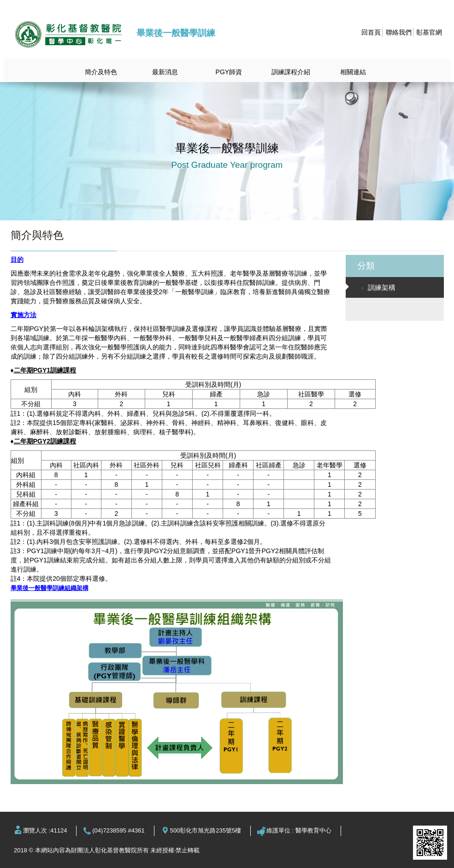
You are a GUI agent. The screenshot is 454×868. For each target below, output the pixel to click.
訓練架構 (379, 287)
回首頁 (371, 32)
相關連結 (353, 72)
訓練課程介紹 (291, 72)
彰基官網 (429, 32)
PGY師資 (229, 72)
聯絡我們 (399, 32)
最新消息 (165, 72)
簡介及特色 (101, 72)
